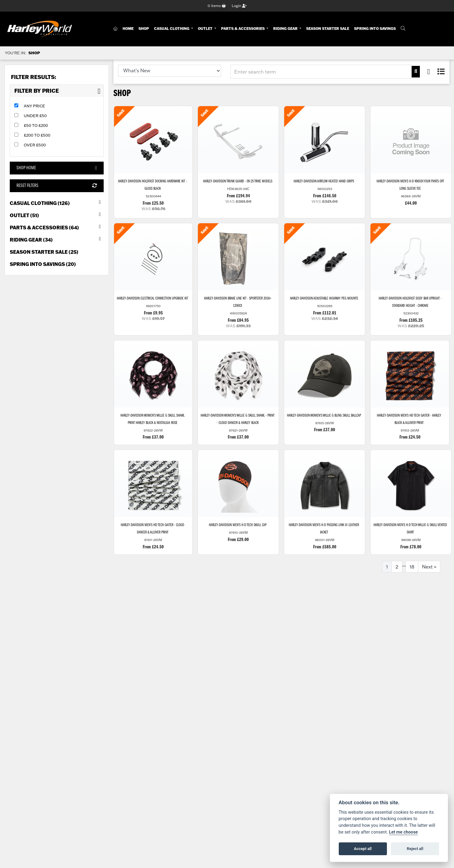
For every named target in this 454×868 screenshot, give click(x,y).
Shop (144, 29)
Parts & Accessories (243, 29)
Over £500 (35, 145)
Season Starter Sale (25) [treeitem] (44, 252)
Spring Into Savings (375, 29)
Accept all (363, 849)
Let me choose (404, 832)
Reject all (415, 849)
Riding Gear (286, 29)
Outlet (206, 29)
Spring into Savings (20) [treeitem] (43, 264)
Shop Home (57, 168)
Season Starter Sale (328, 29)
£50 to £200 (36, 125)
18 (412, 567)
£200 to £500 (37, 135)
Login (239, 6)
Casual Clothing (172, 29)
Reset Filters (57, 186)
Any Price (34, 106)
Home (128, 29)
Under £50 (35, 116)
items (217, 6)
